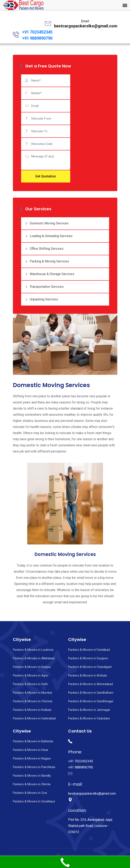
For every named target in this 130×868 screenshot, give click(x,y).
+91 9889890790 (37, 38)
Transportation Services (44, 287)
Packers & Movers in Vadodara (89, 718)
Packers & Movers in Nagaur (32, 758)
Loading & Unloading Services (49, 236)
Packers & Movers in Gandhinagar (91, 701)
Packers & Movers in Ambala (88, 675)
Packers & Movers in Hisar (31, 750)
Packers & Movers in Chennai (33, 701)
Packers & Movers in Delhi (30, 684)
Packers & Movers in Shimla (32, 784)
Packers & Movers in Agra (30, 675)
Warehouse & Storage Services (50, 274)
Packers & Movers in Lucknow (33, 650)
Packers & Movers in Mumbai (32, 693)
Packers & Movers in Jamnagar (89, 710)
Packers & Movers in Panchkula (34, 767)
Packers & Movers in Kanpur (32, 667)
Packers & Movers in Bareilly (32, 776)
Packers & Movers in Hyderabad (34, 718)
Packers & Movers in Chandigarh (90, 667)
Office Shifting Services (44, 249)
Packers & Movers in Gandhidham (91, 693)
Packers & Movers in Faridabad (89, 650)
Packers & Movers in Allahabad (34, 658)
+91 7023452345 (37, 32)
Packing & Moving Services (47, 262)
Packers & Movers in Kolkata (32, 710)
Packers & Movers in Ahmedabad (90, 684)
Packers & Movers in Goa (30, 793)
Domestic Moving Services (47, 223)
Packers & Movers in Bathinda (33, 741)
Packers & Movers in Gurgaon (88, 658)
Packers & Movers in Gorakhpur (34, 801)
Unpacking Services (42, 300)
